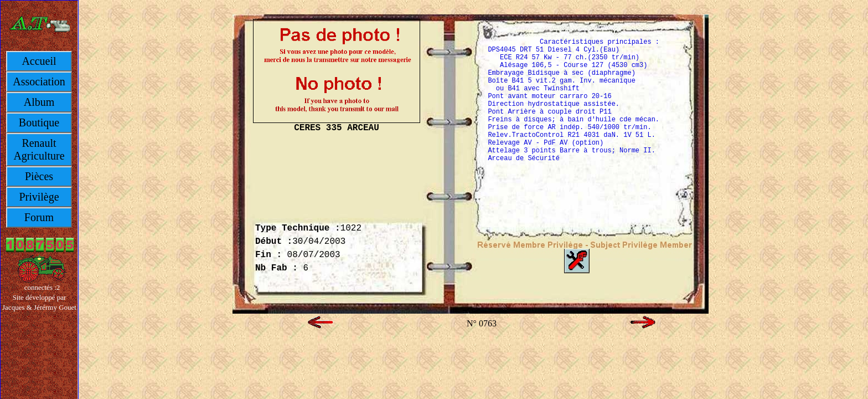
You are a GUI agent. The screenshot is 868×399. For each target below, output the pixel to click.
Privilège (39, 197)
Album (39, 102)
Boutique (39, 122)
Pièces (39, 176)
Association (39, 81)
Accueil (39, 61)
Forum (39, 217)
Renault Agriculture (39, 149)
